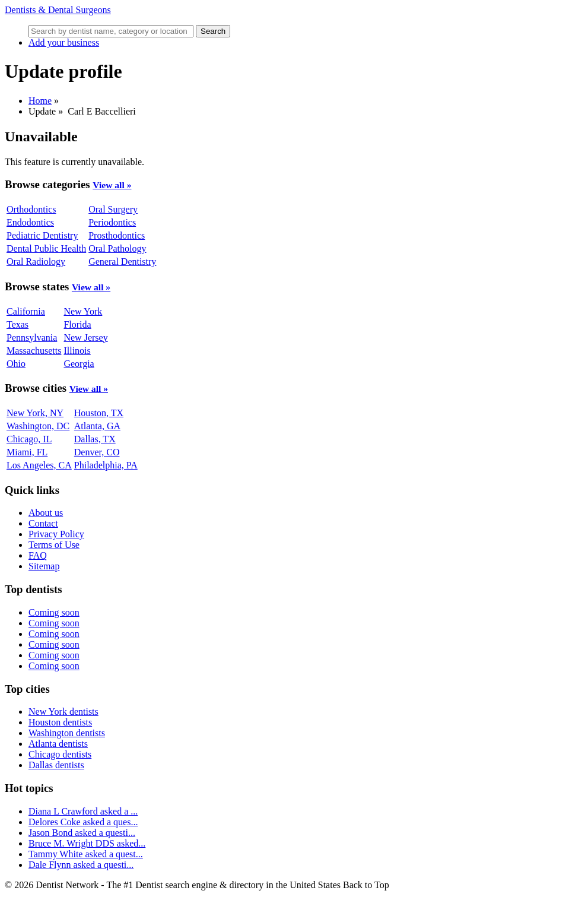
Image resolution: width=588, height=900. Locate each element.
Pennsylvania (32, 337)
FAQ (38, 555)
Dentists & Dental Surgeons (58, 10)
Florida (77, 324)
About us (46, 513)
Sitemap (44, 566)
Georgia (79, 364)
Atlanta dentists (58, 744)
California (26, 311)
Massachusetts (34, 351)
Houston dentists (60, 722)
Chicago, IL (29, 439)
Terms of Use (54, 545)
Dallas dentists (56, 765)
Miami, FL (27, 452)
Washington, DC (38, 426)
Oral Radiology (36, 262)
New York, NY (35, 413)
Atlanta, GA (97, 426)
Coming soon (54, 612)
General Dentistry (122, 262)
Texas (18, 324)
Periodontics (112, 222)
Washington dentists (67, 733)
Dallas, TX (95, 439)
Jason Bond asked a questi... (82, 833)
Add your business (64, 42)
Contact (43, 523)
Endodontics (30, 222)
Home (40, 101)
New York (83, 311)
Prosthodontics (117, 235)
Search (213, 31)
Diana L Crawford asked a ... (83, 811)
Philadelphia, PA (106, 465)
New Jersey (85, 337)
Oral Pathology (117, 248)
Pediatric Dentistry (42, 235)
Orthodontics (31, 209)
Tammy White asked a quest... (86, 854)
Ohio (16, 364)
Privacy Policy (56, 534)
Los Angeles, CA (39, 465)
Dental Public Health (46, 248)
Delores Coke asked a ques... (83, 822)
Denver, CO (97, 452)
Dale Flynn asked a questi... (81, 865)
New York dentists (63, 712)
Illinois (77, 351)
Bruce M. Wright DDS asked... (87, 843)
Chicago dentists (60, 754)
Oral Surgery (113, 209)
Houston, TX (99, 413)
